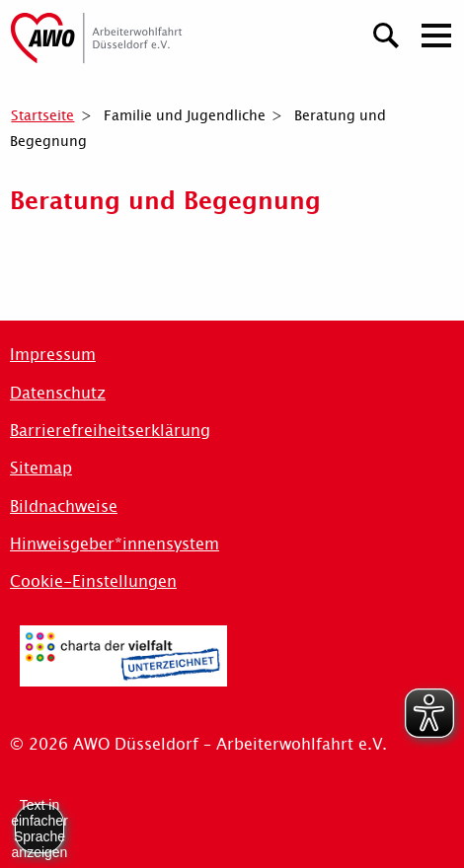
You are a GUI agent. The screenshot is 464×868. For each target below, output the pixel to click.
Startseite (42, 115)
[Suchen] (387, 33)
